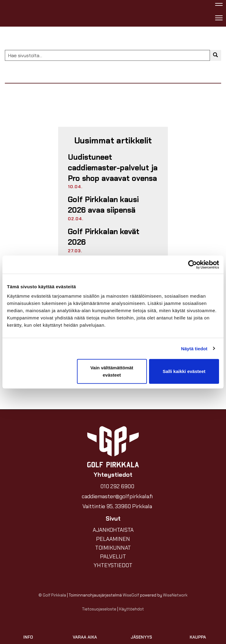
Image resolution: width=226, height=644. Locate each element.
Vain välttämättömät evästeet (112, 371)
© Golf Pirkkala (52, 595)
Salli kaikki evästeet (184, 371)
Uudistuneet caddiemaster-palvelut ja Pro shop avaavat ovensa (113, 168)
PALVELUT (113, 557)
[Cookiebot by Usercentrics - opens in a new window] (193, 264)
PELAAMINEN (113, 539)
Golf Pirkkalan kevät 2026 (104, 237)
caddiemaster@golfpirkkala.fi (117, 496)
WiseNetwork (175, 595)
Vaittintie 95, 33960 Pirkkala (117, 506)
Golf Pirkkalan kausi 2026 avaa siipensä (103, 205)
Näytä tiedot (194, 348)
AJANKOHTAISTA (113, 530)
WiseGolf (131, 595)
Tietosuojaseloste (99, 609)
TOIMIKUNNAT (113, 548)
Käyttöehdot (131, 609)
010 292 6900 (117, 486)
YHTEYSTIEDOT (113, 565)
